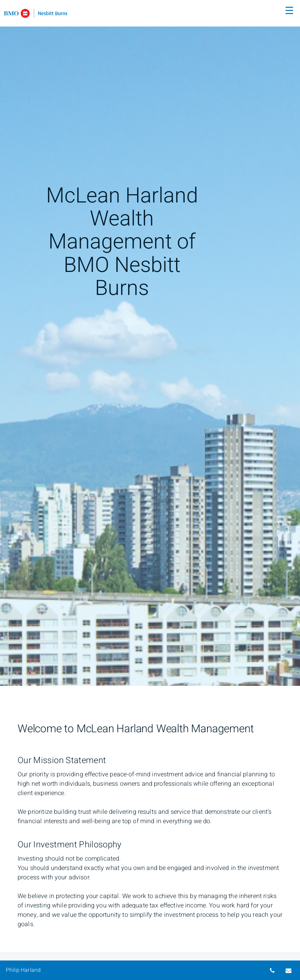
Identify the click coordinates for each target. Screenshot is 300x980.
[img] (150, 343)
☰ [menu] (289, 11)
